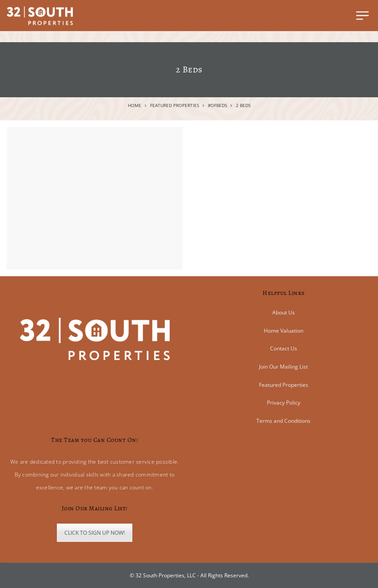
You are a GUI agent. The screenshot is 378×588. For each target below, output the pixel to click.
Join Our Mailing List (283, 367)
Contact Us (284, 348)
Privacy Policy (284, 403)
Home (135, 105)
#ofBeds (217, 105)
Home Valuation (284, 331)
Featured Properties (175, 105)
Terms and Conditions (283, 421)
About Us (284, 312)
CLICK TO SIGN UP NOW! (95, 533)
